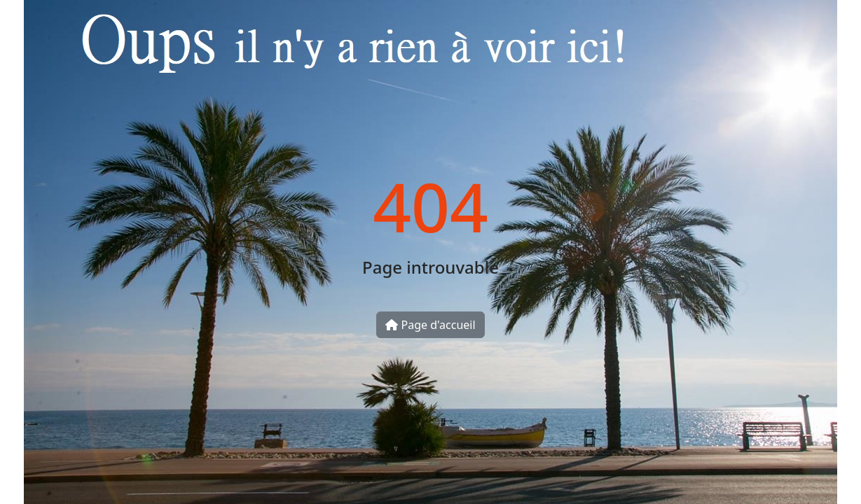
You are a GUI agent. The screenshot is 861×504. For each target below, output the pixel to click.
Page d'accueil (430, 325)
